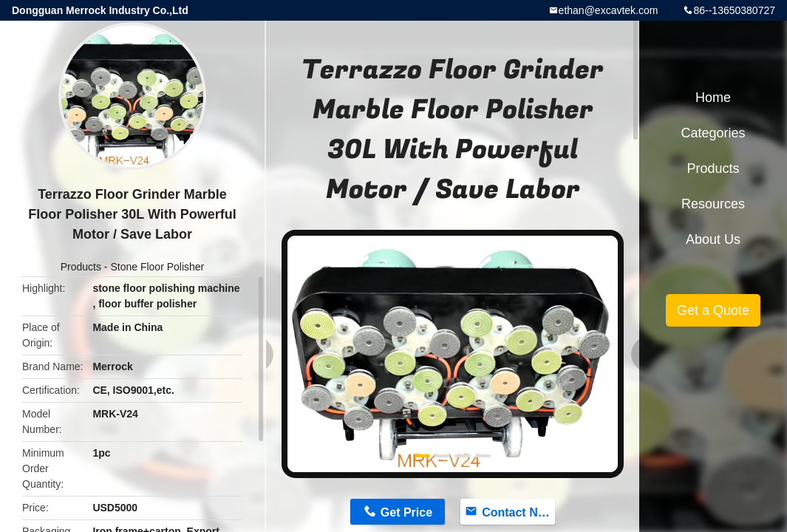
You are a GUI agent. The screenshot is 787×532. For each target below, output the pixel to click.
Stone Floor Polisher (157, 267)
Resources (713, 204)
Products (81, 267)
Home (713, 98)
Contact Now (518, 512)
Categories (713, 133)
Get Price (406, 512)
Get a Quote (713, 310)
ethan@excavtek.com (609, 10)
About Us (713, 239)
